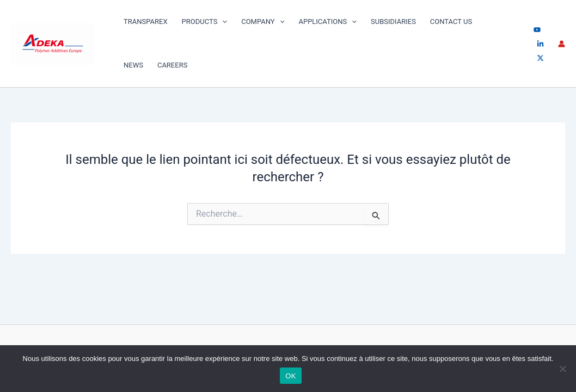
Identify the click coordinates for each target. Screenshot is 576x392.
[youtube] (537, 30)
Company (263, 22)
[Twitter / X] (540, 58)
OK (290, 376)
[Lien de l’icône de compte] (562, 44)
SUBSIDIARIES (393, 22)
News (133, 65)
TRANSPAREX (146, 22)
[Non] (562, 369)
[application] (222, 22)
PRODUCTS (205, 22)
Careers (172, 65)
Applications (327, 22)
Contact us (451, 22)
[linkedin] (540, 44)
